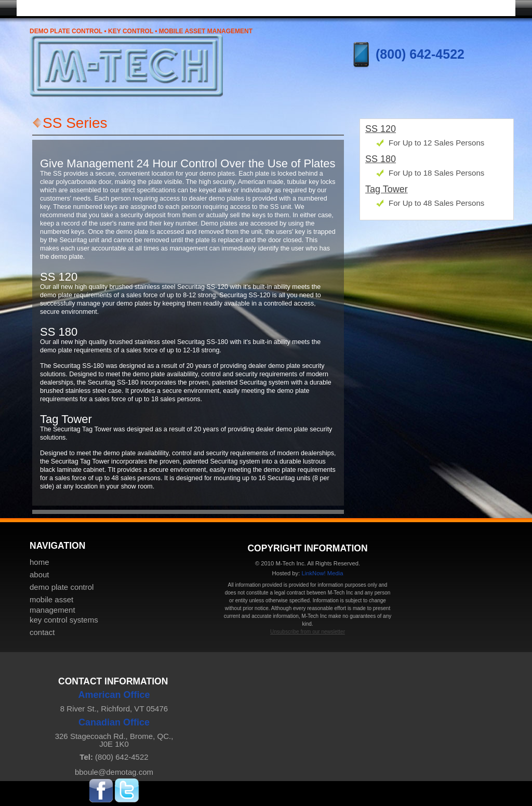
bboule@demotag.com (114, 772)
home (58, 7)
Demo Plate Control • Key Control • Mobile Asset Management (141, 31)
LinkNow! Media (322, 573)
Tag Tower (387, 189)
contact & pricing (474, 7)
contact (42, 632)
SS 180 (381, 159)
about (39, 574)
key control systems (390, 7)
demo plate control (62, 587)
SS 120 (381, 129)
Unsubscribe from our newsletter (308, 632)
